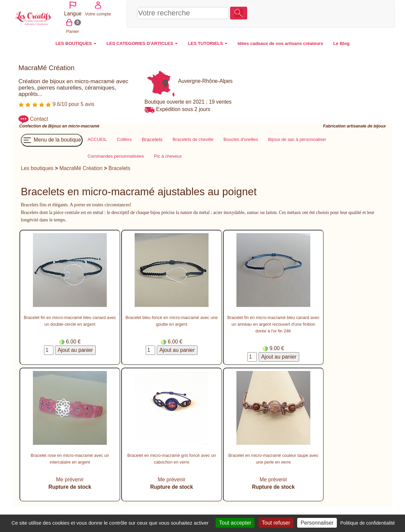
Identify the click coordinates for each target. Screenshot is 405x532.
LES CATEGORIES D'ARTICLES (142, 42)
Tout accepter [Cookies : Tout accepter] (235, 523)
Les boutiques (37, 167)
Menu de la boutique (52, 139)
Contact (39, 118)
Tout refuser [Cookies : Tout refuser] (276, 523)
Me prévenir (70, 478)
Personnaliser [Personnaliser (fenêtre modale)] (317, 523)
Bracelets (119, 167)
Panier (325, 22)
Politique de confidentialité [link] (368, 523)
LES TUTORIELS (208, 42)
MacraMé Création (81, 167)
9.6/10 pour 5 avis (56, 102)
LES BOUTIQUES (76, 42)
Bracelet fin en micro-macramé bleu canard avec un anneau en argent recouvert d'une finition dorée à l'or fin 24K (274, 323)
